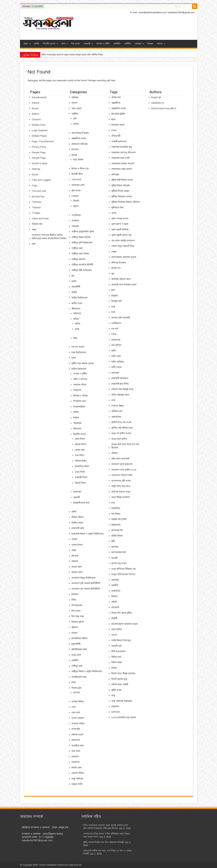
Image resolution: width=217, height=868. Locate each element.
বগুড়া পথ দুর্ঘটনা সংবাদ (121, 433)
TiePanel (36, 202)
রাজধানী (88, 44)
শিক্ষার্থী (114, 618)
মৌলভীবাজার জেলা (79, 649)
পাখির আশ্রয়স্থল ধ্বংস (120, 395)
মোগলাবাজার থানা (119, 552)
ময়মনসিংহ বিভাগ (82, 466)
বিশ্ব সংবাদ (76, 44)
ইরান (113, 119)
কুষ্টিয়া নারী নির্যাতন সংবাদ (122, 180)
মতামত (75, 633)
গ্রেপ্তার (114, 252)
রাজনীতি (117, 44)
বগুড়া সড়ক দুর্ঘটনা (119, 439)
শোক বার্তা (76, 713)
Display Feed (39, 125)
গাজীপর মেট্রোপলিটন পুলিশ (83, 232)
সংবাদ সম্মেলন (78, 718)
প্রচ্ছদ (27, 44)
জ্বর (113, 274)
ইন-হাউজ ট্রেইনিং (118, 114)
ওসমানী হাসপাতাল (119, 142)
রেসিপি (114, 602)
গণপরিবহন (76, 215)
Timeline (36, 208)
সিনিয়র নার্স (116, 657)
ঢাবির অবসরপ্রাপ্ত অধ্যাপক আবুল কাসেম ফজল (61, 55)
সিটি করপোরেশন (119, 651)
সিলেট (114, 668)
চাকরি (74, 281)
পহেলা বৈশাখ (77, 545)
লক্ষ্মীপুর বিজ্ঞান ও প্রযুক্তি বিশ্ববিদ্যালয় (87, 671)
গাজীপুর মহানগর (78, 259)
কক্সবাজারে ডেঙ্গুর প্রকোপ (122, 169)
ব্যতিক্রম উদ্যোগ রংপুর (121, 492)
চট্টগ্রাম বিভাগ (81, 444)
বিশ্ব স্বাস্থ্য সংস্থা (78, 616)
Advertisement (39, 97)
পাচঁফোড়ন (77, 423)
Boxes (35, 108)
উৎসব (114, 130)
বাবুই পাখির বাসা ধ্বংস (121, 486)
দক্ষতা (114, 334)
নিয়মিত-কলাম (77, 523)
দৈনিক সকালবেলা (79, 369)
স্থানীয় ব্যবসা (116, 690)
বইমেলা (75, 561)
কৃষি (75, 119)
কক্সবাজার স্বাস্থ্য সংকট (120, 158)
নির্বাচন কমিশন (78, 517)
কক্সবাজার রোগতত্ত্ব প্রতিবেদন (124, 153)
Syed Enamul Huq (160, 108)
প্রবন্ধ (77, 329)
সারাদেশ (75, 757)
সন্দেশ (114, 635)
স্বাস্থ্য (75, 338)
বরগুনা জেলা (77, 567)
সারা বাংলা (76, 751)
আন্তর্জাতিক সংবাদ (79, 138)
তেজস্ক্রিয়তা (116, 323)
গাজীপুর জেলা (77, 248)
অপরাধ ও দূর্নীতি (103, 44)
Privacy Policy (39, 147)
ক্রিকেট (76, 201)
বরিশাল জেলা (77, 572)
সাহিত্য (76, 319)
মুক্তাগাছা (115, 547)
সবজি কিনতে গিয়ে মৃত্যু (121, 640)
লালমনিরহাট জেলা (79, 677)
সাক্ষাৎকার (76, 740)
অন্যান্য (161, 44)
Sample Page (39, 153)
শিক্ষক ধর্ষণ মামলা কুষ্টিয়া (122, 613)
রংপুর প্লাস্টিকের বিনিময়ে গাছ (124, 569)
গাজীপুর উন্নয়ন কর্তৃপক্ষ (81, 237)
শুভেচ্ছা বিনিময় (78, 702)
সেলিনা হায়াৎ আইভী (120, 684)
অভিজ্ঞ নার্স (116, 97)
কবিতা (78, 324)
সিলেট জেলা (77, 768)
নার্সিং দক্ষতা (116, 367)
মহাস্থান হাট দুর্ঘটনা (119, 519)
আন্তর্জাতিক (116, 103)
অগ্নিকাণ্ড (75, 97)
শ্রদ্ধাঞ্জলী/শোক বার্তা (81, 503)
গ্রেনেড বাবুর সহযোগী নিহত (123, 246)
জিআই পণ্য (116, 268)
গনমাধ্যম (75, 226)
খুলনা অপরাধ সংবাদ (120, 219)
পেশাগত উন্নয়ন (118, 406)
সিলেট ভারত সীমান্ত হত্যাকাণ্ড (123, 673)
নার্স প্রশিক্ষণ (116, 345)
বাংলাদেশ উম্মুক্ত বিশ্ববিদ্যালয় (83, 578)
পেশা (113, 400)
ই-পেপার (75, 149)
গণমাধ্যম (75, 221)
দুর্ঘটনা (76, 412)
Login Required (40, 130)
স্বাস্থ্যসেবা (115, 706)
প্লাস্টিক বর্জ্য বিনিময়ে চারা (122, 428)
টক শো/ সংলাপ (78, 347)
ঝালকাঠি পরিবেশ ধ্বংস (121, 279)
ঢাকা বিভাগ (80, 455)
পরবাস (74, 539)
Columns (36, 119)
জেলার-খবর (80, 450)
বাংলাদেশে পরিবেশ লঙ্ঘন (122, 475)
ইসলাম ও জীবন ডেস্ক (80, 169)
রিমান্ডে (114, 596)
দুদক (74, 358)
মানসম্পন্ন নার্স (117, 530)
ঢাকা (113, 312)
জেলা (65, 44)
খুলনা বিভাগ (80, 439)
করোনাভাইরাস (79, 407)
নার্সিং (114, 351)
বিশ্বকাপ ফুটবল (78, 622)
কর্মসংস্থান (115, 175)
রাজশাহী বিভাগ (81, 477)
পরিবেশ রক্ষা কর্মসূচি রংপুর (122, 389)
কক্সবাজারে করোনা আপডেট (123, 164)
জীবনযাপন (76, 309)
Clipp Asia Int (75, 865)
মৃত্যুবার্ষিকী (76, 644)
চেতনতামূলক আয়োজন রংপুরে (124, 257)
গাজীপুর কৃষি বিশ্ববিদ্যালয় (82, 243)
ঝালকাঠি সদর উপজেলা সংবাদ (124, 285)
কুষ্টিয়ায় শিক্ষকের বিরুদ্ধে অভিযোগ (126, 202)
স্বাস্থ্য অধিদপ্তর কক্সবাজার (122, 701)
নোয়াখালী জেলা (78, 528)
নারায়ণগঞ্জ (116, 340)
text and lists (38, 197)
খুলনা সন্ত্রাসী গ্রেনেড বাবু (121, 235)
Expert (154, 97)
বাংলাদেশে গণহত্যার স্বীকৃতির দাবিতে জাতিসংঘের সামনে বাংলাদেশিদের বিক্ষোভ (49, 237)
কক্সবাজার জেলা (78, 185)
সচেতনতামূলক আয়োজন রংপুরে (124, 624)
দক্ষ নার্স (115, 329)
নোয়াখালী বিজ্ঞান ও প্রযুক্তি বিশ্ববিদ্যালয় (87, 534)
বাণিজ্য (76, 124)
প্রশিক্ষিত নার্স (117, 411)
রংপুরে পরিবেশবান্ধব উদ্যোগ (123, 574)
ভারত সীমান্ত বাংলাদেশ (121, 497)
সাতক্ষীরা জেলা (78, 746)
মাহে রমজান (78, 160)
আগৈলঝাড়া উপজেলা (80, 133)
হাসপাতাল (116, 712)
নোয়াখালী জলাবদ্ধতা (120, 378)
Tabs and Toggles (41, 180)
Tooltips (36, 213)
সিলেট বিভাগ (80, 483)
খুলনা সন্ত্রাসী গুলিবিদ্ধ (120, 230)
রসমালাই (115, 580)
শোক (74, 707)
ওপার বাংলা (76, 180)
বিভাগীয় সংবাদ (50, 44)
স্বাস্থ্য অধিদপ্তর (77, 779)
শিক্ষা (74, 682)
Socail (35, 175)
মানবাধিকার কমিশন (80, 638)
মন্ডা (113, 503)
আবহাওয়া (77, 390)
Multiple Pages (39, 136)
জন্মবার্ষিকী (76, 287)
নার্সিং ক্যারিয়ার (118, 362)
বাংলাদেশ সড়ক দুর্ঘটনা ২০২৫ (124, 470)
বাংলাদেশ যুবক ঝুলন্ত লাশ (122, 464)
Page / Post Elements (43, 142)
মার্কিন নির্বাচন (117, 536)
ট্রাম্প (113, 290)
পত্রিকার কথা (37, 224)
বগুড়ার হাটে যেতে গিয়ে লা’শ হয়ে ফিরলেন (125, 446)
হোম (34, 244)
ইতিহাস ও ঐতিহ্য (81, 396)
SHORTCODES (40, 164)
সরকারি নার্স (116, 646)
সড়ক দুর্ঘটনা (117, 629)
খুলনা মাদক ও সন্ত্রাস (120, 224)
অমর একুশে (77, 108)
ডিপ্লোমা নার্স (116, 301)
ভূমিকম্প (75, 627)
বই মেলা (75, 556)
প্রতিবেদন (77, 429)
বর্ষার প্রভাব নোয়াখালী (120, 459)
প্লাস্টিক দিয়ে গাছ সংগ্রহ (121, 422)
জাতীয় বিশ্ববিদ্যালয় (79, 298)
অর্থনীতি (128, 44)
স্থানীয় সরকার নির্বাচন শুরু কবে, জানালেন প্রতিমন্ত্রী (103, 842)
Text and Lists (39, 191)
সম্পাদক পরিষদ (78, 724)
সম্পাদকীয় (76, 729)
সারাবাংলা (76, 762)
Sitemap (36, 169)
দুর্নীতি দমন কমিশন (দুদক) (83, 364)
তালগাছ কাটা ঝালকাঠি (121, 318)
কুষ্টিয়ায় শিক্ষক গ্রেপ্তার (120, 191)
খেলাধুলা (139, 44)
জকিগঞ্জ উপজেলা (119, 263)
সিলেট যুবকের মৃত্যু (119, 679)
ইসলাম (150, 44)
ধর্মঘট (74, 512)
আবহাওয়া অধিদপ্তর (80, 144)
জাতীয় (37, 44)
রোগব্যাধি (115, 607)
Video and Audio (40, 219)
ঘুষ (73, 276)
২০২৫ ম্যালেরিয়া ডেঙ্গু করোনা (124, 718)
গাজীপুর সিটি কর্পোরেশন (82, 270)
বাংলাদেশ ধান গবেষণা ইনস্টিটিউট (86, 589)
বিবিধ (74, 600)
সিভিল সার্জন (117, 662)
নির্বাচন (76, 418)
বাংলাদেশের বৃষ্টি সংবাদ (121, 481)
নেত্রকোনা (115, 373)
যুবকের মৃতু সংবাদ (119, 563)
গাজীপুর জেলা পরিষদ (80, 254)
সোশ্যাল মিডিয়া (78, 773)
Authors (36, 103)
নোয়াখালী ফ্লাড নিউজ (120, 384)
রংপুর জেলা (76, 655)
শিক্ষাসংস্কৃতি (77, 688)
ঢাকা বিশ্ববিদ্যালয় (79, 352)
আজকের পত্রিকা (80, 385)
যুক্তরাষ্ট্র (114, 558)
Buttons (36, 114)
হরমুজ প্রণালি (77, 784)
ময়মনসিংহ (116, 508)
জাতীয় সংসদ (77, 303)
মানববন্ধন (77, 492)
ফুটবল (76, 206)
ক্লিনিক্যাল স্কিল (117, 208)
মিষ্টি (113, 541)
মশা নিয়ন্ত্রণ (116, 514)
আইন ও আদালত (80, 379)
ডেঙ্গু (113, 307)
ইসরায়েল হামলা (118, 125)
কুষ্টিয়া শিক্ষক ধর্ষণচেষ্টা (121, 186)
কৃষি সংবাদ (76, 191)
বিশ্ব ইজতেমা (77, 605)
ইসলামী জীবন (77, 174)
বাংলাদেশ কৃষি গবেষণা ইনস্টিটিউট (86, 583)
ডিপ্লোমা (115, 296)
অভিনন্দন (77, 314)
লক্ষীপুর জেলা (77, 666)
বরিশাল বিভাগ (81, 461)
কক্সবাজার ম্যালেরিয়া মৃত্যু (122, 147)
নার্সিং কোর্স (116, 356)
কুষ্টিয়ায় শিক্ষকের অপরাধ (122, 197)
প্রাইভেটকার (116, 417)
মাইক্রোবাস (116, 525)
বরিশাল (114, 453)
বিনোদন (75, 594)
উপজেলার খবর (80, 401)
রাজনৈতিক (116, 591)
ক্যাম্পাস (77, 693)
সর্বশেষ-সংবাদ (77, 735)
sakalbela (156, 103)
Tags (34, 186)
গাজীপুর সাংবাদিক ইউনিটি (82, 265)
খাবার (114, 213)
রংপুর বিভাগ (80, 472)
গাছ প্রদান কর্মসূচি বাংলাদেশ (123, 241)
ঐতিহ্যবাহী (116, 136)
